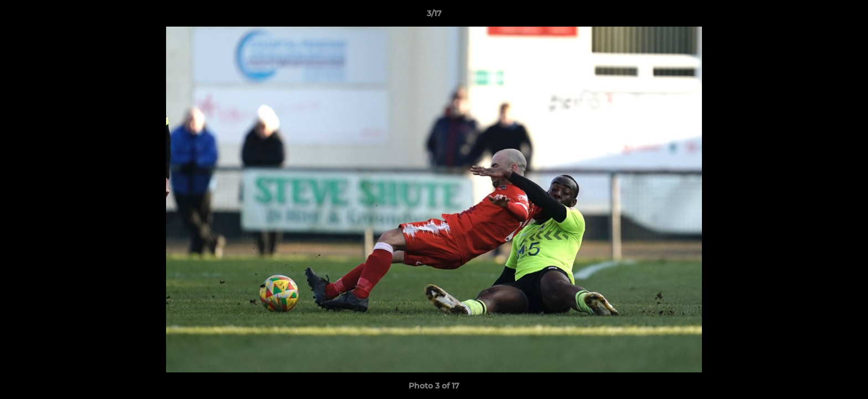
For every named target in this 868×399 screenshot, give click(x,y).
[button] (848, 16)
